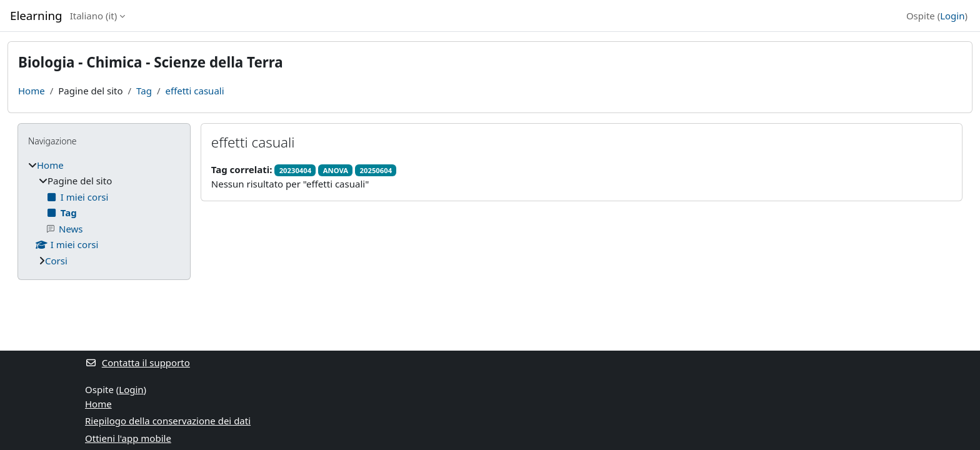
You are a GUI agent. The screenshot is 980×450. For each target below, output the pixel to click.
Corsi (56, 261)
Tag (144, 91)
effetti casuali (194, 91)
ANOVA (336, 170)
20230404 (295, 170)
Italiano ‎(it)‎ (94, 16)
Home (32, 91)
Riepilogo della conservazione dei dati (168, 421)
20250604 (376, 170)
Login (952, 16)
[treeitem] (104, 213)
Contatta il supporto (137, 362)
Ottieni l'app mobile (128, 438)
